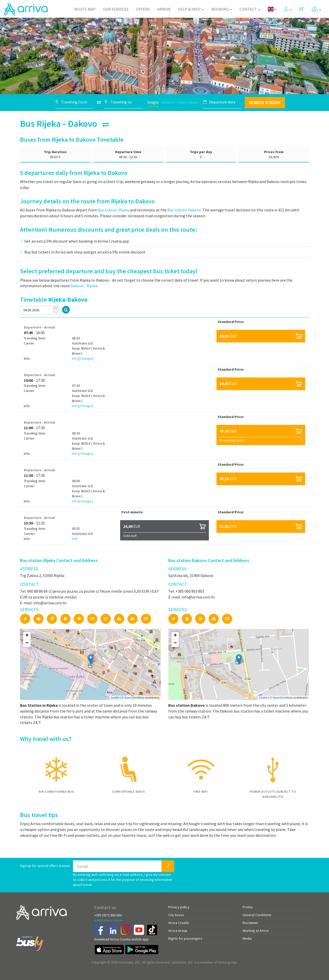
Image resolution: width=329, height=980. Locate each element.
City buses (176, 915)
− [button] (27, 643)
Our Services (116, 9)
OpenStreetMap (134, 698)
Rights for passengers (185, 938)
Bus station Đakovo (184, 210)
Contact (250, 9)
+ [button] (27, 636)
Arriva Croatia (179, 923)
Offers (143, 9)
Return (168, 102)
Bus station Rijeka (114, 210)
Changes (87, 358)
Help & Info (191, 9)
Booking (222, 9)
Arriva (164, 9)
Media (247, 938)
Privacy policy (179, 907)
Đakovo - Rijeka (84, 286)
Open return (188, 102)
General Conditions (257, 915)
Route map (85, 9)
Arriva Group (178, 931)
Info (75, 358)
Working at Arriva (255, 931)
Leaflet (115, 698)
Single (153, 102)
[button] (288, 8)
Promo (248, 907)
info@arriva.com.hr (109, 920)
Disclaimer (250, 923)
